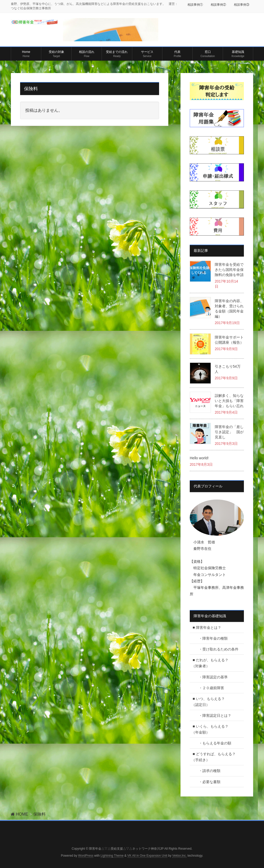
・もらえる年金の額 (213, 743)
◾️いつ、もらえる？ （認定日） (214, 702)
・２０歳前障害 (210, 688)
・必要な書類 (208, 782)
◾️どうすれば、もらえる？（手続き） (214, 757)
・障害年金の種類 (211, 638)
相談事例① (195, 5)
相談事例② (218, 5)
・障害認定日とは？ (213, 716)
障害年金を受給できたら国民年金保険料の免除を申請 (229, 270)
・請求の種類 (208, 771)
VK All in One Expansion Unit (147, 856)
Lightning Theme (112, 856)
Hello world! (199, 458)
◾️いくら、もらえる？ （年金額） (214, 729)
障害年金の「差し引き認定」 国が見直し (229, 432)
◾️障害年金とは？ (206, 628)
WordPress (86, 856)
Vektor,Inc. (179, 856)
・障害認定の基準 (211, 677)
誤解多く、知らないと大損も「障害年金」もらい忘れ (229, 401)
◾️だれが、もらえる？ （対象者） (214, 663)
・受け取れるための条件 (217, 649)
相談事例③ (242, 5)
